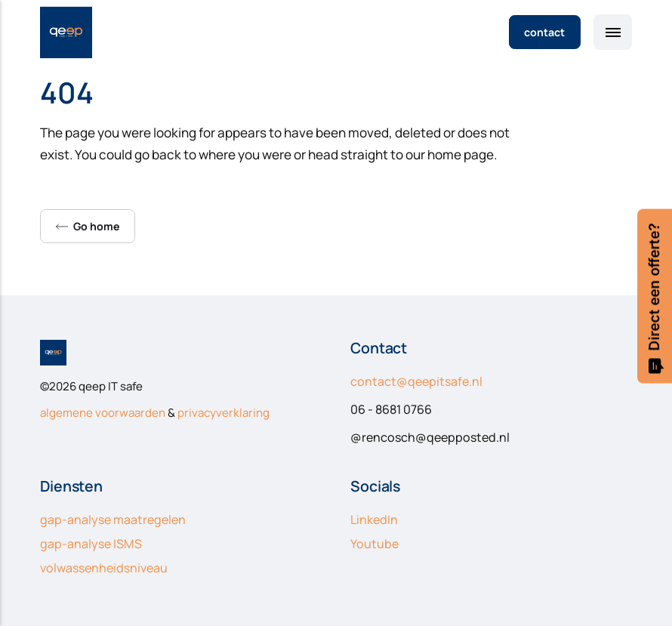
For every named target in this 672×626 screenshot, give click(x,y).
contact (544, 32)
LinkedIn (374, 520)
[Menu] (613, 32)
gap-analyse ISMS (91, 544)
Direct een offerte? (655, 298)
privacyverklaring (223, 413)
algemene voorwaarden (103, 413)
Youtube (375, 544)
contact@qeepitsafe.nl (416, 381)
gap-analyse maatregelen (113, 520)
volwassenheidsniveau (104, 568)
